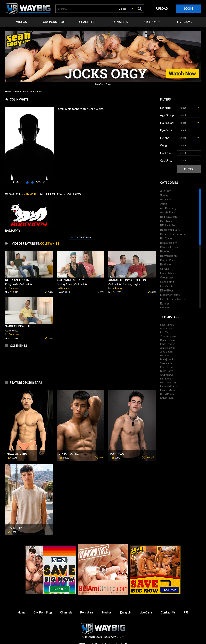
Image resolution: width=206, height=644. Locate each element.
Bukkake (165, 264)
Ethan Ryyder (167, 344)
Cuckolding (167, 282)
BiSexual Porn (169, 243)
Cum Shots (167, 286)
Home (8, 92)
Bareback (166, 221)
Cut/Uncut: (167, 160)
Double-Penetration (173, 299)
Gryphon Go (167, 375)
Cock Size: (166, 153)
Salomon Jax (167, 363)
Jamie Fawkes (168, 348)
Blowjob (165, 251)
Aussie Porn (168, 212)
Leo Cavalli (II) (168, 382)
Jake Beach (166, 351)
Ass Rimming (168, 208)
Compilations (168, 273)
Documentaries (170, 295)
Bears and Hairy (170, 230)
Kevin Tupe (15, 528)
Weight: (165, 145)
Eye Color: (167, 130)
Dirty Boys (167, 290)
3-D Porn (166, 191)
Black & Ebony (169, 247)
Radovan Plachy (169, 386)
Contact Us (168, 612)
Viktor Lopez (69, 454)
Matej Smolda (168, 359)
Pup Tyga (117, 454)
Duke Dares (167, 371)
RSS (186, 612)
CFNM (164, 269)
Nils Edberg (167, 378)
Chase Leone (167, 367)
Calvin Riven (167, 398)
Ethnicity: (166, 108)
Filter (189, 169)
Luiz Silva (165, 355)
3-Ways (165, 195)
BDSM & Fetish (170, 225)
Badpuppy (14, 288)
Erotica (165, 308)
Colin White (35, 92)
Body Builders (169, 256)
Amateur (166, 199)
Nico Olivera (17, 454)
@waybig (126, 612)
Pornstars (87, 612)
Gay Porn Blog (43, 612)
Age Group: (167, 115)
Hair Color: (167, 123)
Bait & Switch (168, 217)
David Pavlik (167, 394)
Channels (66, 612)
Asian (164, 204)
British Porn (168, 260)
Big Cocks (166, 238)
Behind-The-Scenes (172, 234)
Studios (107, 612)
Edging (164, 303)
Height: (165, 138)
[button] (126, 9)
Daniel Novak (168, 340)
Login (188, 9)
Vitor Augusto (168, 336)
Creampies (167, 277)
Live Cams (146, 612)
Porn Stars (20, 92)
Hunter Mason (168, 390)
